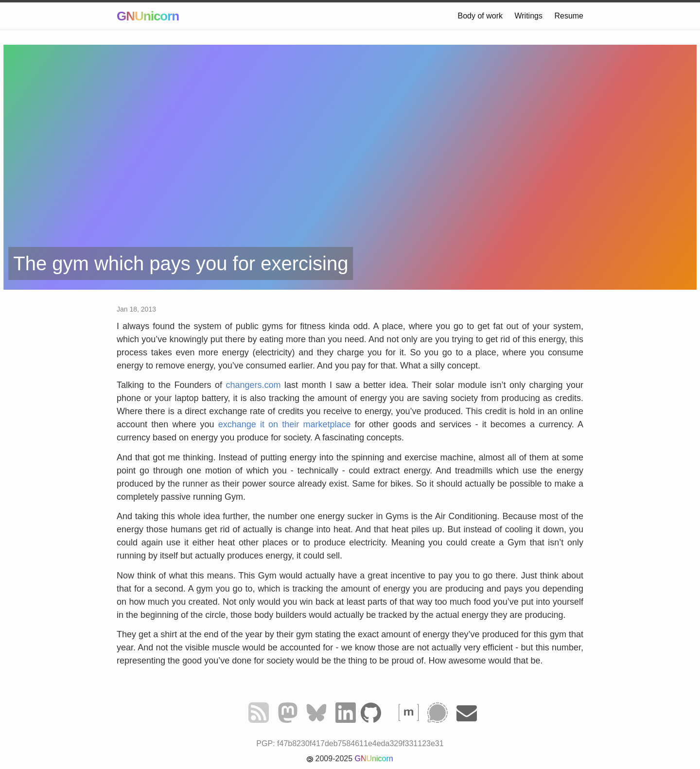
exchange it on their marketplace (285, 424)
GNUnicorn (148, 16)
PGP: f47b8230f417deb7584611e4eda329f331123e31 (350, 743)
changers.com (253, 385)
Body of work (480, 16)
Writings (528, 16)
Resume (569, 16)
